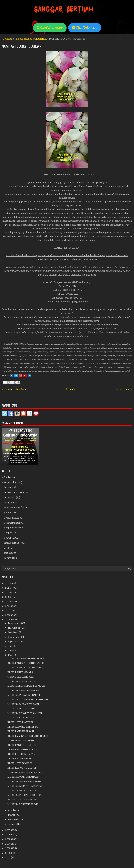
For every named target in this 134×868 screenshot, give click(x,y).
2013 (8, 848)
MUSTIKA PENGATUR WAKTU (25, 713)
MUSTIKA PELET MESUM (22, 790)
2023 (8, 597)
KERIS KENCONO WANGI (22, 768)
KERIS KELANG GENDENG (22, 750)
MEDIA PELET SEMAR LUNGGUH (26, 686)
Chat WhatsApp (50, 28)
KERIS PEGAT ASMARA (20, 672)
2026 (8, 583)
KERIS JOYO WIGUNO (20, 763)
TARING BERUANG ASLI (21, 677)
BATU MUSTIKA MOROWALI (23, 800)
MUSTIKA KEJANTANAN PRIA (25, 786)
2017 (8, 830)
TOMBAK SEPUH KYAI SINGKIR (25, 772)
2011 (8, 857)
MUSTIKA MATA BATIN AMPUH (25, 704)
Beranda (8, 39)
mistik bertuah (12, 508)
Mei (10, 655)
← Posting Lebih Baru (14, 389)
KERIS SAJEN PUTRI (19, 759)
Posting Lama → (123, 389)
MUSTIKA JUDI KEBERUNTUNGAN (28, 699)
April (11, 810)
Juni (11, 651)
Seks (7, 548)
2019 (8, 615)
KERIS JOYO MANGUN (20, 722)
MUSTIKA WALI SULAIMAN (23, 777)
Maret (12, 815)
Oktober (13, 632)
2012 (8, 853)
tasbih (7, 553)
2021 (8, 606)
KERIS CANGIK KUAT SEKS (23, 745)
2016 (8, 835)
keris (7, 487)
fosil (6, 477)
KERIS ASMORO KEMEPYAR (23, 727)
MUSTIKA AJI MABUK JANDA (24, 781)
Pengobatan (10, 533)
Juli (10, 646)
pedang (8, 513)
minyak (8, 503)
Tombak (8, 558)
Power (8, 538)
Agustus (13, 641)
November (14, 628)
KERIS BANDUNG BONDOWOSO (26, 663)
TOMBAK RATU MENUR (21, 741)
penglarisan (40, 39)
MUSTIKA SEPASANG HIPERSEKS (27, 659)
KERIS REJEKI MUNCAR (21, 754)
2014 (8, 844)
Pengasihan (10, 523)
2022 (8, 601)
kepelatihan (10, 482)
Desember (14, 623)
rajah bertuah (11, 543)
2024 (8, 592)
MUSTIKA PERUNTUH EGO (23, 804)
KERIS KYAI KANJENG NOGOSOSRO (28, 736)
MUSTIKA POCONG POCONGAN (21, 46)
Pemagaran (10, 518)
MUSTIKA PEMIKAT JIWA (22, 709)
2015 (8, 839)
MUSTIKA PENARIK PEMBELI (24, 695)
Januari (13, 824)
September (15, 637)
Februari (13, 819)
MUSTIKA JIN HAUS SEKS (22, 681)
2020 (8, 611)
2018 (8, 620)
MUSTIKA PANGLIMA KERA (23, 690)
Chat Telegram (85, 28)
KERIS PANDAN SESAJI (21, 731)
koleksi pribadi (23, 39)
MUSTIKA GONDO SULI (21, 718)
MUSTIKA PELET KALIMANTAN (25, 668)
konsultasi (10, 498)
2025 (8, 588)
